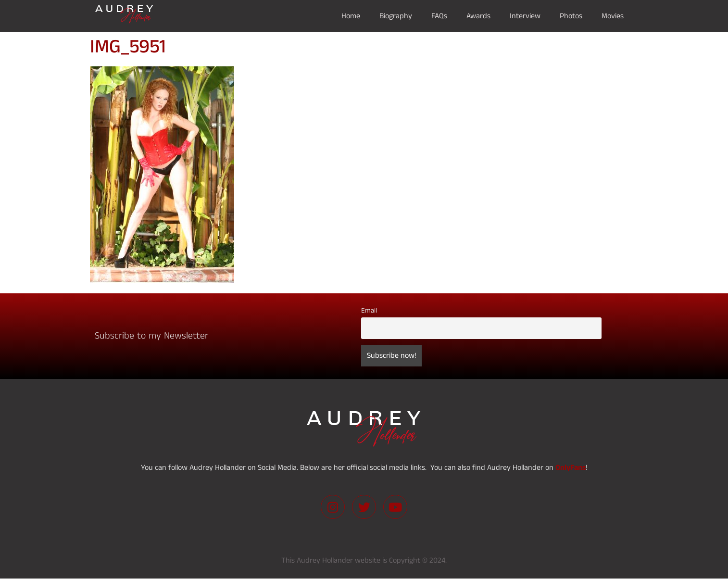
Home (351, 16)
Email (369, 311)
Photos (571, 16)
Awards (478, 16)
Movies (613, 16)
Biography (396, 16)
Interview (525, 16)
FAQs (439, 16)
